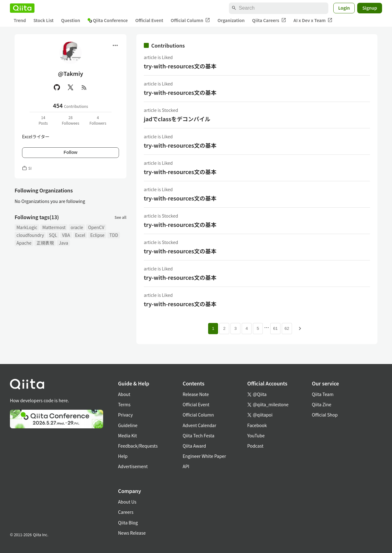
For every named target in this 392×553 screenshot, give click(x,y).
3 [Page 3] (235, 328)
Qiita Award (194, 446)
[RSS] (84, 87)
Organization (231, 20)
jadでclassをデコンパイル (177, 119)
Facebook (257, 425)
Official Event (149, 20)
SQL (53, 235)
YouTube (256, 435)
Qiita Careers (269, 20)
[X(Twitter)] (71, 87)
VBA (66, 235)
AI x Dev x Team (313, 20)
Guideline (128, 425)
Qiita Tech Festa (198, 435)
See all (121, 217)
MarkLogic (27, 227)
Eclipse (97, 235)
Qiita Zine (322, 404)
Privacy (125, 415)
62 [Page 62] (287, 328)
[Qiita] (22, 8)
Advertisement (133, 466)
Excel (80, 235)
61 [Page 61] (275, 328)
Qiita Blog (128, 523)
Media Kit (128, 435)
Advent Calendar (199, 425)
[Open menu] (115, 45)
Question (71, 20)
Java (63, 243)
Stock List (43, 20)
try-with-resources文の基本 (180, 66)
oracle (77, 227)
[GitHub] (57, 87)
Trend (20, 20)
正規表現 (45, 243)
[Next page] (300, 329)
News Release (132, 533)
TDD (114, 235)
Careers (126, 512)
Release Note (196, 394)
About (124, 394)
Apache (24, 243)
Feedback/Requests (138, 446)
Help (123, 456)
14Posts (43, 120)
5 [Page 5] (258, 328)
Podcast (255, 446)
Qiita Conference (108, 20)
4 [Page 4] (246, 328)
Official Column (191, 20)
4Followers (98, 120)
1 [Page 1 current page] (213, 328)
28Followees (71, 120)
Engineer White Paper (204, 456)
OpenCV (96, 227)
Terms (124, 404)
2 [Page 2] (224, 328)
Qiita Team (323, 394)
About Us (127, 502)
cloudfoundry (30, 235)
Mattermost (54, 227)
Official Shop (325, 415)
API (186, 466)
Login (344, 8)
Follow (71, 152)
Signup (370, 8)
